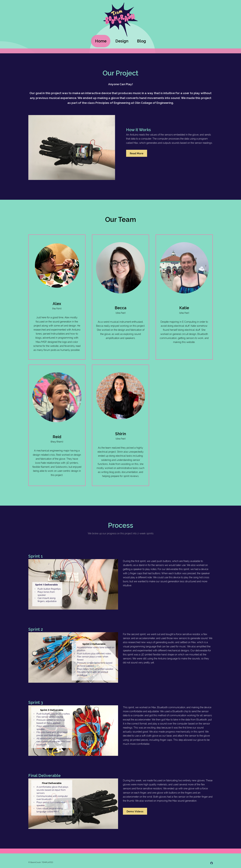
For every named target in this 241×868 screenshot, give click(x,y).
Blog (141, 41)
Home (101, 41)
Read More (137, 153)
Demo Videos (135, 811)
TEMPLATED (47, 862)
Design (122, 41)
